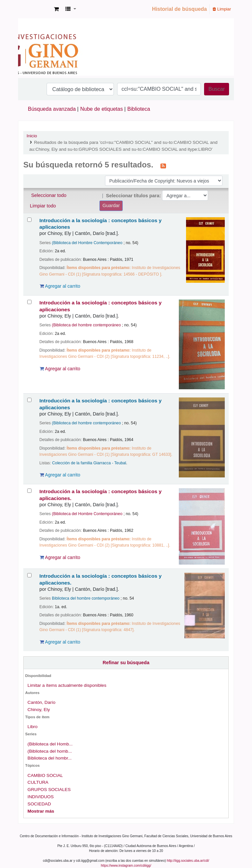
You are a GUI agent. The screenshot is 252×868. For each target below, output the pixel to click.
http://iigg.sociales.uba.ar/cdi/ (188, 861)
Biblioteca (139, 109)
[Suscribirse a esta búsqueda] (163, 165)
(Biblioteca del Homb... (50, 744)
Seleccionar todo (49, 195)
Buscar (217, 89)
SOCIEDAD (39, 804)
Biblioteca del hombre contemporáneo (86, 598)
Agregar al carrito (60, 286)
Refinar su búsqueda (126, 663)
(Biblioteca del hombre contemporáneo (86, 325)
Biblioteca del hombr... (50, 758)
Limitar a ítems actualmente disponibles (67, 685)
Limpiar (222, 9)
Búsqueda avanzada (52, 109)
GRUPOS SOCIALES (49, 790)
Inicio (32, 136)
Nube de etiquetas (102, 109)
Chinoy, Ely (39, 710)
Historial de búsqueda (179, 9)
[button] (56, 9)
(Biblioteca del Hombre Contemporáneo (87, 243)
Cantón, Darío (42, 702)
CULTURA (38, 782)
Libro (32, 727)
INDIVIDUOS (41, 797)
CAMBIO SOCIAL (45, 775)
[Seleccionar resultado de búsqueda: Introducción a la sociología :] (29, 220)
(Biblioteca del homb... (50, 751)
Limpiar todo (43, 206)
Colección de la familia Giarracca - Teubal (89, 463)
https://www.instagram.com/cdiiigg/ (126, 866)
